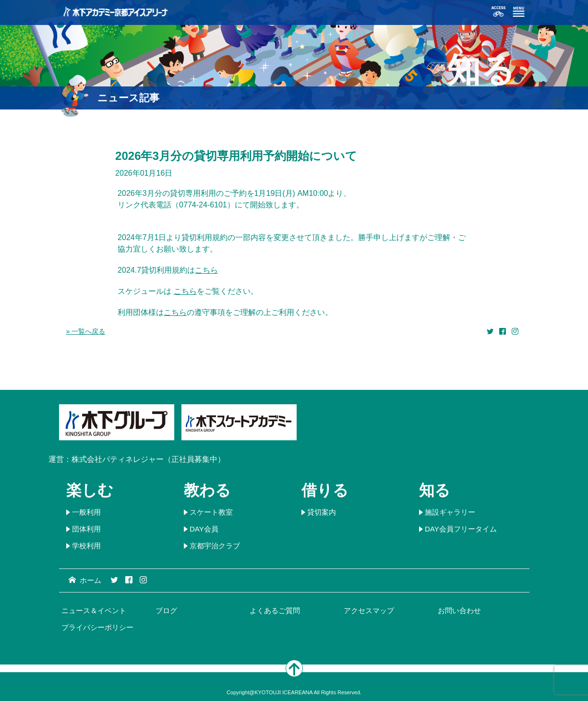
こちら (206, 270)
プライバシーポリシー (97, 627)
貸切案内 (322, 512)
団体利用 (86, 529)
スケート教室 (211, 512)
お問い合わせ (459, 610)
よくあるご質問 (275, 610)
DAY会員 (204, 529)
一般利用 (86, 512)
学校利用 (86, 546)
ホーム (85, 580)
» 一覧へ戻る (86, 331)
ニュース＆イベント (94, 610)
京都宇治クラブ (215, 546)
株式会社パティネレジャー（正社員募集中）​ (148, 459)
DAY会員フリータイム (461, 529)
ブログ (166, 610)
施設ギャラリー (450, 512)
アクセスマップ (369, 610)
